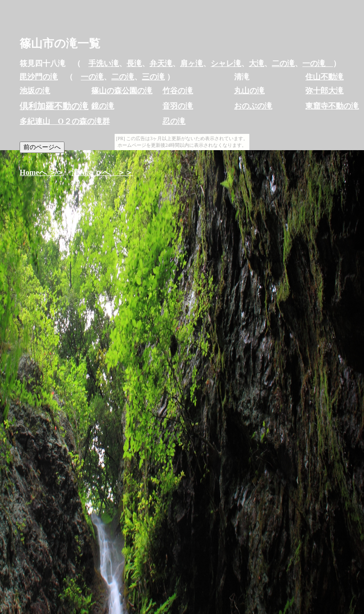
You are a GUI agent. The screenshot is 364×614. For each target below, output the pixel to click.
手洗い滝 (104, 63)
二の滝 (283, 63)
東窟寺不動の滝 (332, 106)
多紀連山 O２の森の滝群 (64, 121)
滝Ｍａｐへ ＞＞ (102, 172)
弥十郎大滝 (324, 91)
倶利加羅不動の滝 (54, 106)
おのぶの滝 (253, 106)
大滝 (257, 63)
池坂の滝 (35, 91)
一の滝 (318, 63)
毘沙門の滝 (39, 77)
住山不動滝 (324, 77)
